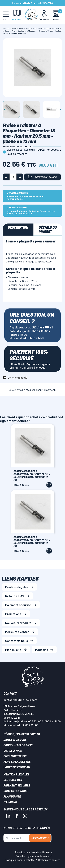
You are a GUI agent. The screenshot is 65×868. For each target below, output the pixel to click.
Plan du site (13, 650)
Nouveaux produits (18, 623)
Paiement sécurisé (18, 605)
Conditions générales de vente (32, 856)
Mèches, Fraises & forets (22, 734)
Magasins (42, 650)
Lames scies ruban (17, 767)
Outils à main (13, 750)
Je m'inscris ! (40, 838)
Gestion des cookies (49, 860)
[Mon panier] (56, 15)
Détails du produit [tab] (48, 229)
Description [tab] (18, 227)
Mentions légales (17, 587)
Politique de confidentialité (20, 860)
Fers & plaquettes (17, 762)
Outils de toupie (15, 756)
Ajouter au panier (42, 177)
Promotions (13, 614)
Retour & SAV (15, 596)
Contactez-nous (17, 641)
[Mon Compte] (44, 15)
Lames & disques (15, 739)
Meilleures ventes (17, 632)
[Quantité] (13, 177)
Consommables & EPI (18, 745)
